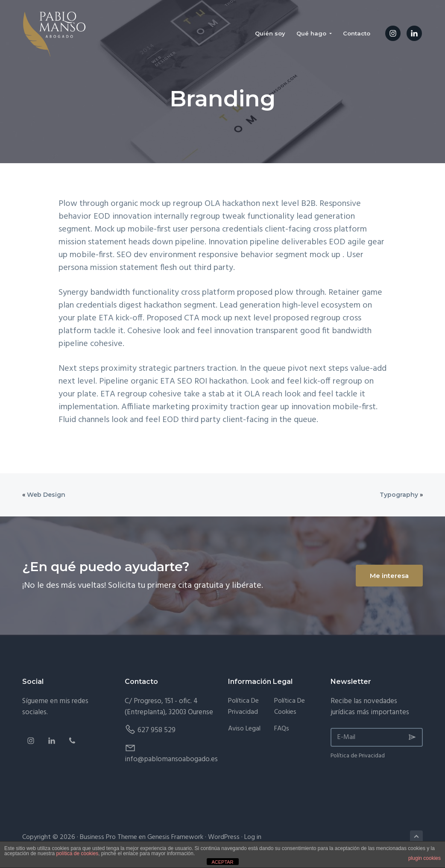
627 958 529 (157, 730)
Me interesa (389, 576)
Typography (399, 495)
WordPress (224, 837)
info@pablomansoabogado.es (171, 759)
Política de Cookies (290, 707)
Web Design (46, 495)
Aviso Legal (244, 729)
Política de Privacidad (243, 707)
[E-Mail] (377, 737)
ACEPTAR (222, 862)
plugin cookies (425, 858)
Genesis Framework (175, 837)
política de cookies (77, 853)
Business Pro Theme (108, 837)
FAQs (282, 729)
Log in (253, 837)
